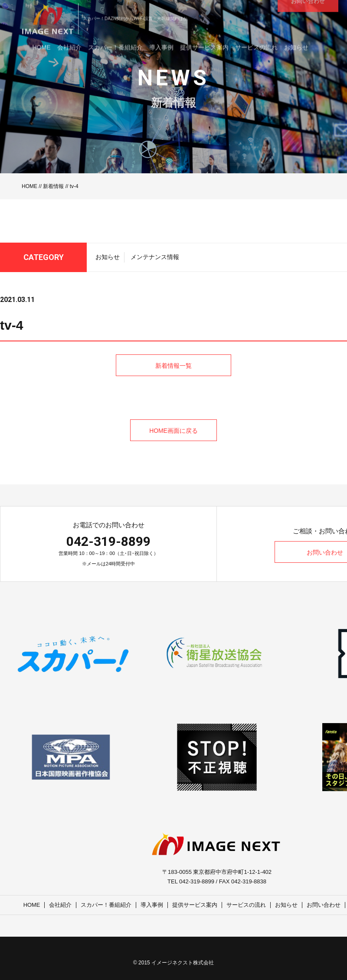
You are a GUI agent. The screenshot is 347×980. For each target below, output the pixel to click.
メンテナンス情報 (155, 260)
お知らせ (108, 260)
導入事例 (152, 905)
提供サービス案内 (195, 905)
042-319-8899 (108, 541)
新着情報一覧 (173, 387)
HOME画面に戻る (173, 431)
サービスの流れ (247, 905)
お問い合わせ (324, 905)
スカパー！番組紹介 (106, 905)
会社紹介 (61, 905)
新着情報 (53, 186)
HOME (29, 186)
